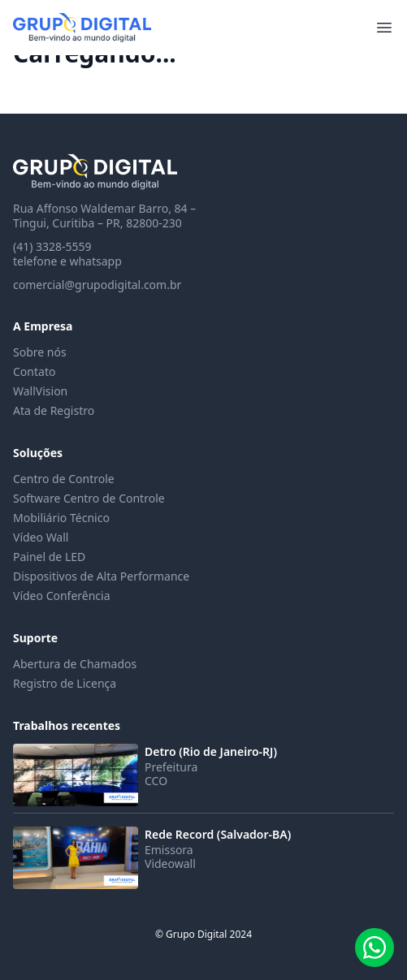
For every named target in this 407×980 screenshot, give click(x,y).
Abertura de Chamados (75, 664)
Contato (34, 371)
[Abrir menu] (384, 28)
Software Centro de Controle (89, 498)
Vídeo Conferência (62, 596)
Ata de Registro (54, 410)
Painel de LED (49, 557)
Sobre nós (40, 352)
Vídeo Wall (41, 537)
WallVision (40, 391)
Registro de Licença (65, 683)
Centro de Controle (64, 479)
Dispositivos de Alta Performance (101, 576)
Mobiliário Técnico (61, 518)
